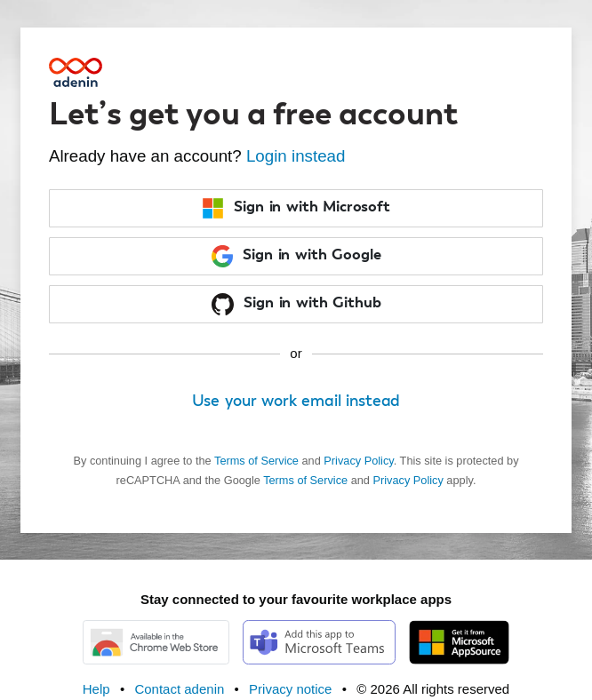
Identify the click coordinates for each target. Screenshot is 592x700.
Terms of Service (256, 461)
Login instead (296, 156)
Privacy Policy (358, 461)
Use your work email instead (296, 402)
